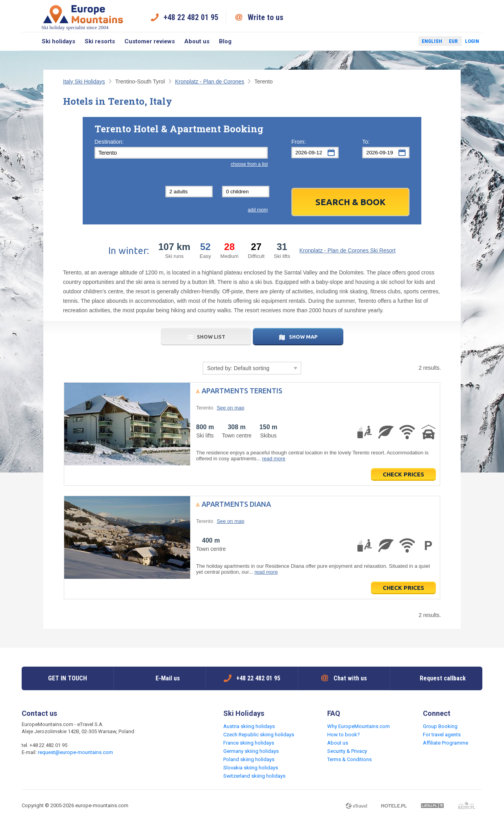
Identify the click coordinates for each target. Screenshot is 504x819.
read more (273, 459)
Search (29, 41)
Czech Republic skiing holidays (259, 735)
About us (197, 41)
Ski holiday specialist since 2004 (83, 17)
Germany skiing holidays (251, 751)
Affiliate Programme (446, 743)
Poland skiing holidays (249, 759)
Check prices (403, 474)
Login (472, 41)
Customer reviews (150, 41)
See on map (230, 408)
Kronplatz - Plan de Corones (209, 82)
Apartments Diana (236, 504)
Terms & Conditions (349, 759)
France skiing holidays (249, 743)
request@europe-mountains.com (75, 752)
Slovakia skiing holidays (251, 768)
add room (258, 210)
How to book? (344, 735)
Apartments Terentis (242, 391)
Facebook (394, 41)
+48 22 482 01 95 (191, 17)
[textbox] (181, 153)
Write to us (266, 17)
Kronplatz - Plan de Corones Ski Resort (347, 250)
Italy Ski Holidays (84, 82)
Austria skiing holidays (249, 726)
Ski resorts (100, 41)
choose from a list (249, 164)
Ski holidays (58, 41)
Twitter (405, 41)
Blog (225, 41)
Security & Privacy (347, 751)
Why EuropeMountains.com (359, 726)
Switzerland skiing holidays (254, 776)
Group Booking (440, 726)
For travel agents (442, 735)
